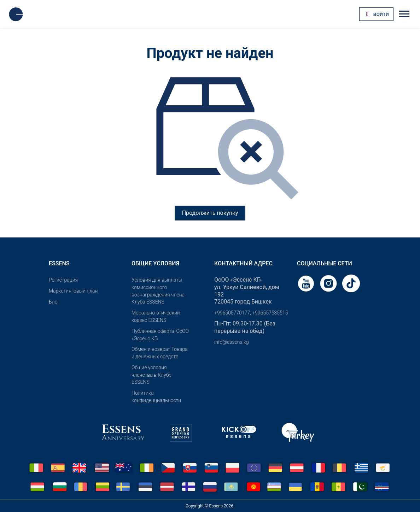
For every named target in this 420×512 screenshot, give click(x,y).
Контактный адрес (243, 263)
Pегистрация (63, 280)
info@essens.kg (231, 342)
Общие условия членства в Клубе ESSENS (151, 375)
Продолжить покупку (210, 213)
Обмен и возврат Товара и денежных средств (160, 353)
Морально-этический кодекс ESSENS (156, 316)
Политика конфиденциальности (156, 397)
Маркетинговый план (73, 291)
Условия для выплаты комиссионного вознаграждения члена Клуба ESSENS (158, 291)
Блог (54, 302)
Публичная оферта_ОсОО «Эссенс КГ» (160, 335)
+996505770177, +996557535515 (251, 313)
